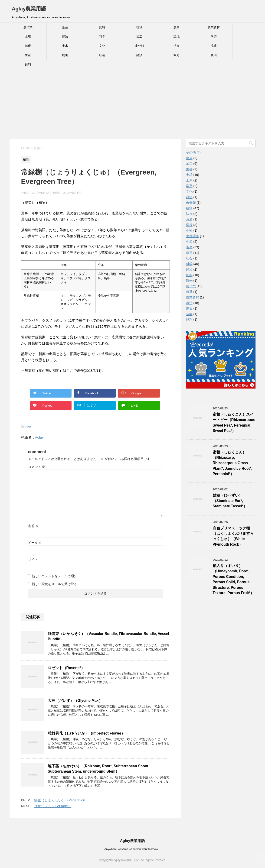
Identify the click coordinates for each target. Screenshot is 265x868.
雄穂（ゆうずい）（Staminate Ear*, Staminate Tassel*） (230, 501)
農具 (177, 27)
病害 (65, 55)
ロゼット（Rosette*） (66, 668)
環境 (177, 37)
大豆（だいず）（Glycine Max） (75, 701)
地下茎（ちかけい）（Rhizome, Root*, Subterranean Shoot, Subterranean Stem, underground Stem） (99, 769)
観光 (177, 55)
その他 (191, 152)
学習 (214, 37)
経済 (139, 55)
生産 (28, 55)
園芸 (189, 169)
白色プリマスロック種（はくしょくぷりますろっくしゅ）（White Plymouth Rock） (233, 536)
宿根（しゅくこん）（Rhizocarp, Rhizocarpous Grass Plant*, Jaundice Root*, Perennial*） (233, 463)
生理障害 (193, 236)
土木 (65, 46)
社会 (102, 55)
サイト (33, 559)
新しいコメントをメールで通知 (55, 576)
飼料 (28, 64)
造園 (189, 314)
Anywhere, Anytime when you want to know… (132, 849)
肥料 (102, 27)
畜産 (65, 27)
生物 (189, 230)
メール (35, 543)
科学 (102, 37)
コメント (37, 467)
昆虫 (189, 197)
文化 (102, 46)
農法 (65, 37)
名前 (33, 526)
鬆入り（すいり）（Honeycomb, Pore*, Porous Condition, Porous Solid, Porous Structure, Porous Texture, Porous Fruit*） (234, 579)
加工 (139, 37)
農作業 (28, 27)
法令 (177, 46)
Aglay (39, 437)
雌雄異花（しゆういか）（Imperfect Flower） (87, 733)
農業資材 (214, 27)
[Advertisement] (132, 104)
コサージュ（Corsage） (53, 806)
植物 (139, 27)
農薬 (214, 55)
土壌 (28, 37)
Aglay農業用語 (29, 9)
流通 (214, 46)
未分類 (139, 46)
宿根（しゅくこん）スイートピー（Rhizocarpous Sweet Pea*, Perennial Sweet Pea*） (234, 423)
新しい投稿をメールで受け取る (55, 584)
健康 (28, 46)
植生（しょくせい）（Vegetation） (61, 800)
